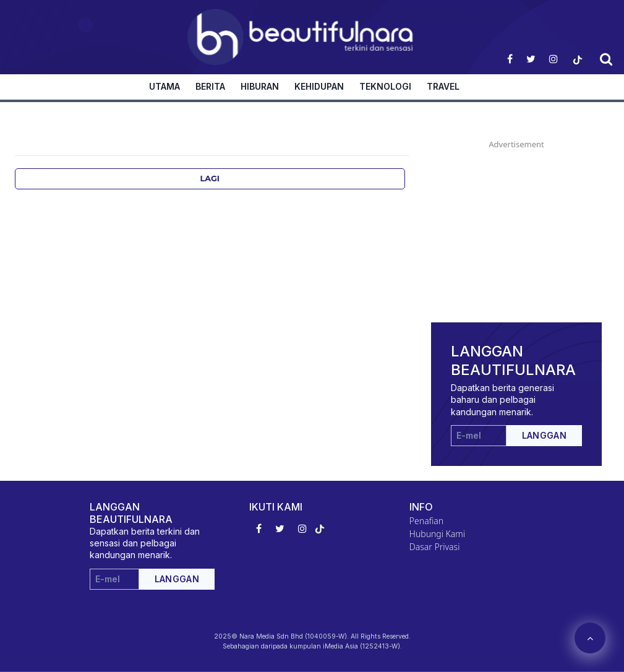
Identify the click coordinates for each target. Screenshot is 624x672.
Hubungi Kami (437, 534)
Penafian (426, 521)
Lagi (210, 179)
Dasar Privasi (435, 547)
